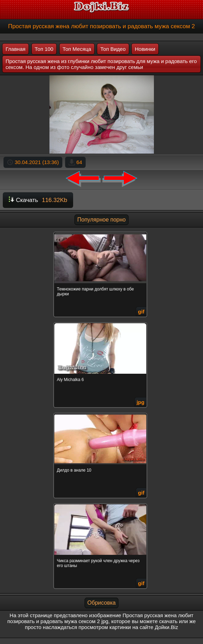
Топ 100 (44, 49)
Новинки (145, 49)
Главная (15, 49)
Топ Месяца (77, 49)
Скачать (38, 200)
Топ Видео (113, 49)
